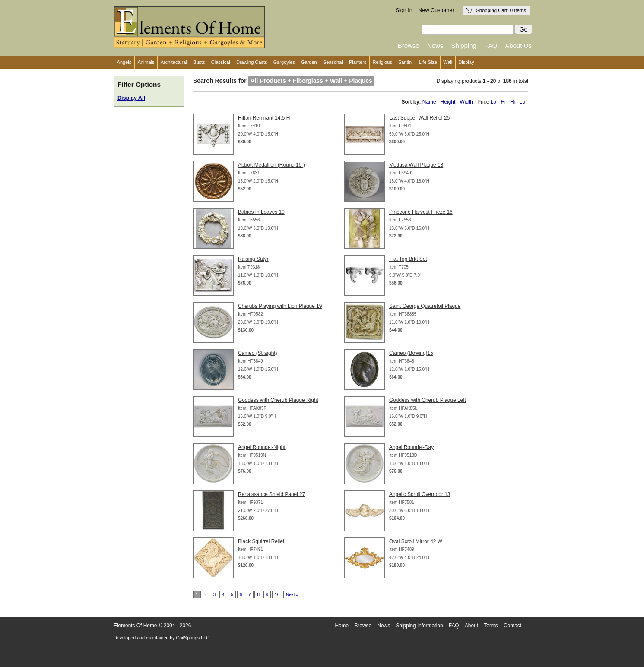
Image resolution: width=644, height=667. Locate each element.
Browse (409, 46)
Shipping (464, 46)
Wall (448, 62)
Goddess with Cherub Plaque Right (278, 400)
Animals (146, 62)
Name (429, 102)
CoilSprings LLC (193, 638)
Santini (406, 62)
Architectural (174, 62)
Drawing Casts (252, 62)
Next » (292, 595)
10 (277, 595)
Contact (512, 626)
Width (466, 102)
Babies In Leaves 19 (261, 212)
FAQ (491, 46)
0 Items (518, 10)
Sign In (404, 10)
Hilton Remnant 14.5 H (264, 118)
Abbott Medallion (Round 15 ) (271, 165)
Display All (131, 98)
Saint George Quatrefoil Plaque (425, 306)
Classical (221, 62)
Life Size (428, 62)
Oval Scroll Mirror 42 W (416, 541)
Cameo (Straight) (258, 353)
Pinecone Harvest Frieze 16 (421, 212)
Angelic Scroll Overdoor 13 (420, 494)
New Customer (436, 10)
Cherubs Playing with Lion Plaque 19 (280, 306)
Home (342, 626)
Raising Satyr (253, 259)
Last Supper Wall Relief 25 (419, 118)
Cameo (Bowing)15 (411, 353)
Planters (358, 62)
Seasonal (333, 62)
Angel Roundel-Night (262, 447)
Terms (491, 626)
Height (448, 102)
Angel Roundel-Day (411, 447)
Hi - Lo (518, 102)
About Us (518, 46)
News (435, 46)
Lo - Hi (498, 102)
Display (466, 62)
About (471, 626)
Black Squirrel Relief (261, 541)
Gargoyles (284, 62)
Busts (199, 62)
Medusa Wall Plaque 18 (416, 165)
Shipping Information (419, 626)
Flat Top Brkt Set (408, 259)
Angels (124, 62)
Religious (382, 62)
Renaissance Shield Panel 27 (271, 494)
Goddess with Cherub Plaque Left (428, 400)
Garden (309, 62)
